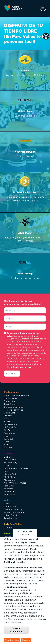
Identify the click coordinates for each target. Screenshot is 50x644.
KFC (6, 419)
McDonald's (10, 427)
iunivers (8, 416)
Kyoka (7, 421)
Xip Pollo (9, 448)
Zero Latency (11, 518)
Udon (7, 442)
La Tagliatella (11, 424)
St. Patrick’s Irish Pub (15, 512)
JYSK (7, 465)
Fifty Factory (11, 463)
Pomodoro (9, 433)
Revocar (26, 640)
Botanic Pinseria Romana (17, 395)
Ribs (6, 436)
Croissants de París (13, 407)
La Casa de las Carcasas (16, 468)
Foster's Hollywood (14, 410)
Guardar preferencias (16, 630)
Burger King (10, 401)
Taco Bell (9, 439)
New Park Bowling (13, 510)
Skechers (9, 489)
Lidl (6, 471)
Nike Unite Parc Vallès (15, 483)
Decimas (8, 457)
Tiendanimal (10, 492)
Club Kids (9, 527)
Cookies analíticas (17, 587)
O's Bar (8, 430)
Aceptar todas (12, 640)
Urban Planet (10, 515)
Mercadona (10, 480)
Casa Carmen (11, 404)
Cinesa (7, 504)
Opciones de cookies (25, 533)
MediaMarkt (10, 477)
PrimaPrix (9, 486)
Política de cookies (15, 562)
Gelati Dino (10, 413)
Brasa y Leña (10, 398)
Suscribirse (12, 374)
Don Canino (10, 460)
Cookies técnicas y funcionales (24, 567)
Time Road (9, 495)
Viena (7, 445)
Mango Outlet (11, 474)
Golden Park (10, 507)
